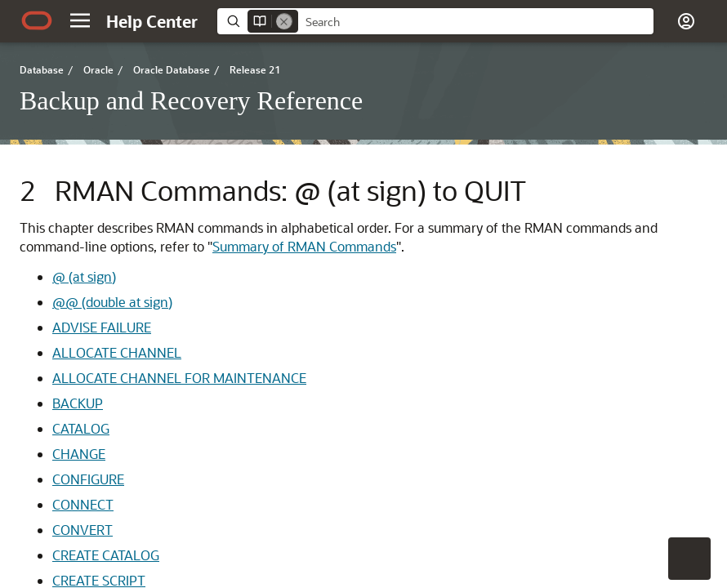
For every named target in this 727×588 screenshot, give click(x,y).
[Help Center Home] (152, 21)
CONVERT (83, 530)
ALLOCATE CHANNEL (117, 352)
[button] (80, 20)
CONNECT (83, 504)
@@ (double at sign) (112, 302)
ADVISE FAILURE (102, 327)
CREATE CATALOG (106, 555)
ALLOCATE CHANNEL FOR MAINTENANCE (179, 378)
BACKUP (78, 403)
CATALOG (81, 428)
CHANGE (79, 454)
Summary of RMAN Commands (304, 246)
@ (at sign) (84, 276)
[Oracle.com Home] (37, 20)
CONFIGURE (88, 479)
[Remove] (284, 21)
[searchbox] (476, 22)
